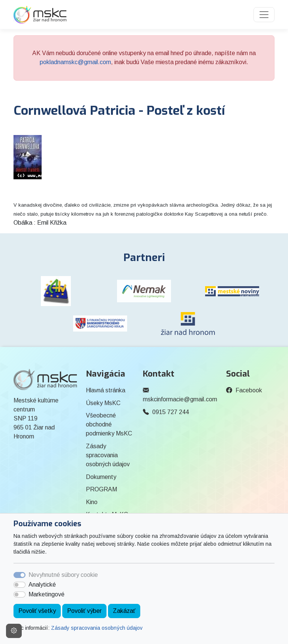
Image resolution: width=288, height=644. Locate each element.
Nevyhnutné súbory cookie (63, 575)
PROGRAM (101, 489)
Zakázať (124, 611)
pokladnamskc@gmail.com (75, 62)
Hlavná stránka (106, 390)
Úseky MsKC (103, 403)
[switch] (19, 585)
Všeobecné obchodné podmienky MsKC (109, 424)
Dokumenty (101, 477)
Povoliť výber (84, 611)
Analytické (42, 585)
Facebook (249, 390)
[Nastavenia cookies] (14, 631)
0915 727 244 (171, 412)
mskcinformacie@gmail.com (180, 399)
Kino (92, 502)
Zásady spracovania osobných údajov (97, 628)
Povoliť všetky (37, 611)
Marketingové (46, 594)
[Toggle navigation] (264, 15)
